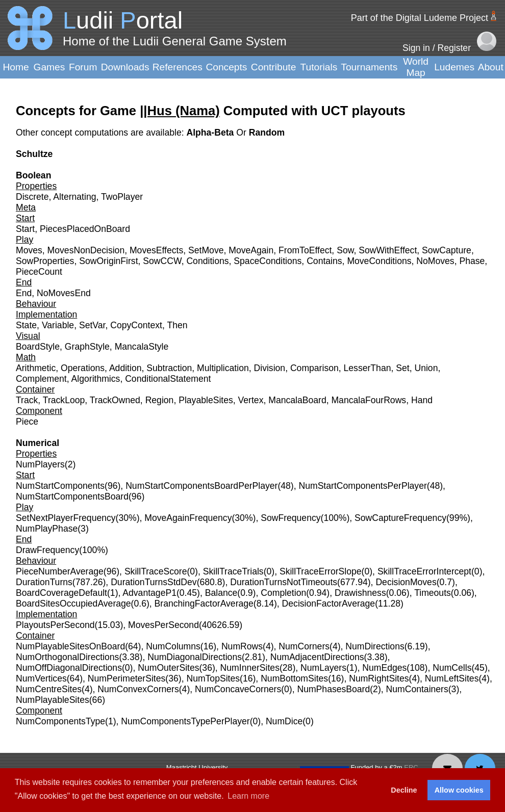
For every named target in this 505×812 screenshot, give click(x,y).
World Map (416, 67)
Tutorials (319, 67)
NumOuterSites (168, 668)
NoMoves (435, 261)
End (24, 293)
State (26, 325)
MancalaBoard (297, 400)
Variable (58, 325)
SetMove (206, 250)
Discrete (32, 197)
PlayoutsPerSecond (55, 625)
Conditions (207, 261)
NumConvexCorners (138, 689)
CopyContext (136, 325)
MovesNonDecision (86, 250)
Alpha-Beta (211, 133)
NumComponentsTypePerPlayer (185, 721)
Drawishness (360, 593)
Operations (83, 368)
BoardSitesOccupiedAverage (73, 604)
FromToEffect (305, 250)
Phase (472, 261)
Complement (41, 379)
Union (426, 368)
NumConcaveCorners (238, 689)
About (491, 67)
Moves (29, 250)
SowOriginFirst (108, 261)
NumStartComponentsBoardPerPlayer (201, 486)
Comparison (314, 368)
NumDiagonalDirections (195, 657)
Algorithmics (96, 379)
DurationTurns (44, 582)
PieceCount (39, 272)
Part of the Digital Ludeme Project (420, 18)
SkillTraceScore (156, 571)
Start (25, 229)
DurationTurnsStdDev (154, 582)
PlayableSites (206, 400)
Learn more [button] (248, 796)
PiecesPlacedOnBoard (85, 229)
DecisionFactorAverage (329, 604)
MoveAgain (251, 250)
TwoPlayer (122, 197)
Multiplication (223, 368)
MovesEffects (156, 250)
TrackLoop (64, 400)
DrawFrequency (47, 550)
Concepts (226, 67)
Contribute (274, 67)
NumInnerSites (250, 668)
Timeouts (433, 593)
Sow (345, 250)
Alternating (74, 197)
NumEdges (384, 668)
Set (402, 368)
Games (49, 67)
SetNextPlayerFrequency (66, 518)
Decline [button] (404, 790)
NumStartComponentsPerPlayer (362, 486)
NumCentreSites (49, 689)
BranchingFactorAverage (204, 604)
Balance (221, 593)
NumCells (452, 668)
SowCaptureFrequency (400, 518)
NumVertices (41, 678)
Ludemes (454, 67)
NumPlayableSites (53, 700)
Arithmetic (36, 368)
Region (160, 400)
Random (267, 133)
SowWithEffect (388, 250)
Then (177, 325)
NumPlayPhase (47, 529)
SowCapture (447, 250)
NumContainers (417, 689)
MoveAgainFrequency (188, 518)
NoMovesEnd (64, 293)
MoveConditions (379, 261)
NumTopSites (213, 678)
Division (270, 368)
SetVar (92, 325)
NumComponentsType (60, 721)
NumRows (242, 646)
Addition (125, 368)
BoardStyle (38, 347)
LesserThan (368, 368)
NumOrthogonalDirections (67, 657)
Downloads (125, 67)
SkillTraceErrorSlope (321, 571)
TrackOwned (115, 400)
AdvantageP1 (149, 593)
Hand (422, 400)
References (178, 67)
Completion (283, 593)
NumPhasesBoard (333, 689)
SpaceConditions (268, 261)
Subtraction (169, 368)
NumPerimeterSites (127, 678)
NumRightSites (379, 678)
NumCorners (304, 646)
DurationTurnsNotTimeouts (284, 582)
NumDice (284, 721)
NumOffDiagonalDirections (69, 668)
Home (16, 67)
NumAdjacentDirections (317, 657)
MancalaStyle (142, 347)
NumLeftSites (452, 678)
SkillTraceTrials (233, 571)
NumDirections (375, 646)
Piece (27, 422)
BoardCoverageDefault (61, 593)
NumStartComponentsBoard (72, 496)
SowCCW (162, 261)
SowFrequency (291, 518)
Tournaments (369, 67)
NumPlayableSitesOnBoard (70, 646)
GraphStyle (87, 347)
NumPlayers (40, 464)
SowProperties (45, 261)
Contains (324, 261)
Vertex (251, 400)
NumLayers (323, 668)
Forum (83, 67)
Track (27, 400)
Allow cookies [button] (459, 790)
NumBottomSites (294, 678)
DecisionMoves (406, 582)
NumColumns (173, 646)
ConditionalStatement (168, 379)
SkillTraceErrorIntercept (424, 571)
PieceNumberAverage (60, 571)
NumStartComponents (60, 486)
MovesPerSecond (163, 625)
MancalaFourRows (369, 400)
